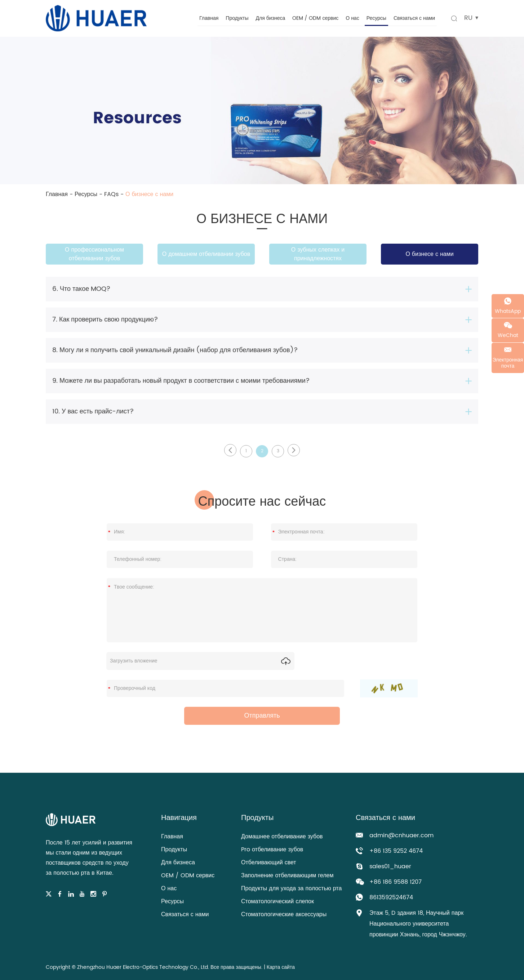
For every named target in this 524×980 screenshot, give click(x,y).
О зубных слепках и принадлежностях (318, 254)
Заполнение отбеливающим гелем (287, 875)
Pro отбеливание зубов (272, 850)
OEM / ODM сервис (315, 18)
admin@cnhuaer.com (401, 835)
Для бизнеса (271, 18)
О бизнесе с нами (149, 194)
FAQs (111, 194)
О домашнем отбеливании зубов (206, 254)
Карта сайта (281, 967)
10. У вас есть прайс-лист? (93, 411)
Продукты (237, 18)
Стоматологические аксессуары (284, 914)
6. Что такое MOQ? (81, 289)
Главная (209, 18)
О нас (352, 18)
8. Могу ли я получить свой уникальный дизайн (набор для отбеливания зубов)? (175, 350)
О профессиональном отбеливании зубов (94, 254)
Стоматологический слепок (277, 901)
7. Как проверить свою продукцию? (105, 320)
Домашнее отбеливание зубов (282, 837)
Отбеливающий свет (269, 863)
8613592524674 (391, 897)
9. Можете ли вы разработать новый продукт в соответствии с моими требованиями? (181, 381)
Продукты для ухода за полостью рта (291, 888)
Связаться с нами (414, 18)
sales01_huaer (390, 866)
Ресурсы (376, 18)
